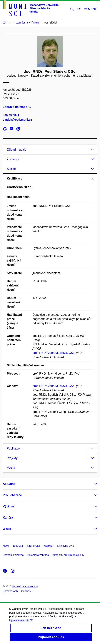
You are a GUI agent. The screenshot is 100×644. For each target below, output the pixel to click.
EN (79, 9)
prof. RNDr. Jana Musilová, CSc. (54, 353)
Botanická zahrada (38, 555)
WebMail (49, 546)
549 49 (11, 116)
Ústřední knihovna (13, 555)
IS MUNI (18, 546)
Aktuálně (9, 484)
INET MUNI (33, 546)
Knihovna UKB (66, 546)
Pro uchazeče (12, 495)
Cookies (26, 591)
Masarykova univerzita (25, 586)
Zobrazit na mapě (17, 107)
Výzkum (8, 506)
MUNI (6, 546)
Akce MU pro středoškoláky (68, 555)
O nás (7, 529)
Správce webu (11, 591)
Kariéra (8, 518)
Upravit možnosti (21, 629)
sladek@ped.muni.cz (17, 120)
